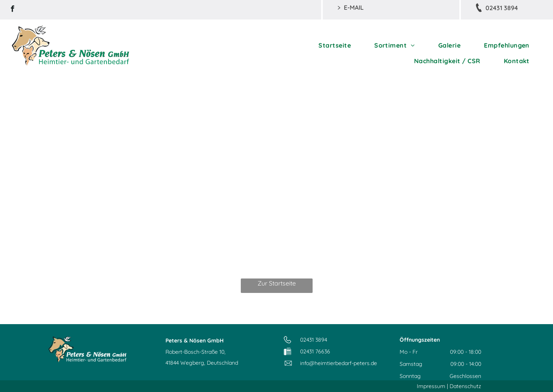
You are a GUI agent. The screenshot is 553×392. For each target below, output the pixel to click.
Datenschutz (465, 386)
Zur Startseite (277, 283)
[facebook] (13, 10)
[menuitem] (335, 45)
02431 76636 (315, 351)
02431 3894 (314, 340)
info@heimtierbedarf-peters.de (339, 363)
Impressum (431, 386)
